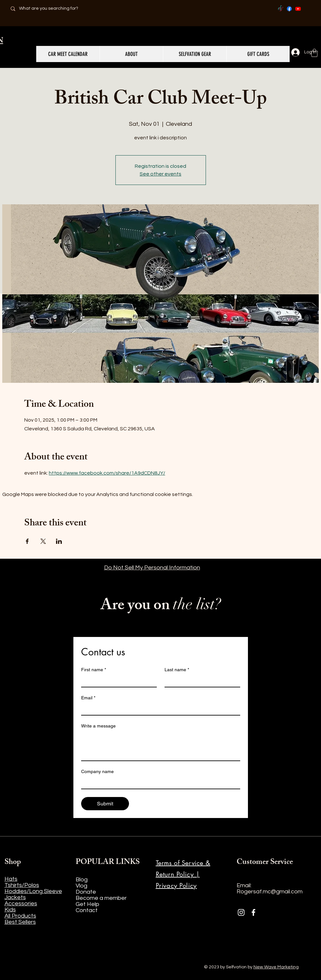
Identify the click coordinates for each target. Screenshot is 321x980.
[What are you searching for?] (53, 9)
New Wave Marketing (276, 967)
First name (94, 670)
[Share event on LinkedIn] (59, 541)
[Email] (159, 709)
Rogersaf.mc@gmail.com (270, 892)
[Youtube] (298, 9)
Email (88, 698)
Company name (97, 771)
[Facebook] (289, 9)
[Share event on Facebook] (27, 541)
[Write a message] (161, 746)
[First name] (117, 681)
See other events (160, 174)
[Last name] (200, 681)
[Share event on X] (43, 541)
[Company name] (159, 783)
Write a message (98, 726)
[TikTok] (281, 9)
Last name (177, 670)
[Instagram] (241, 912)
